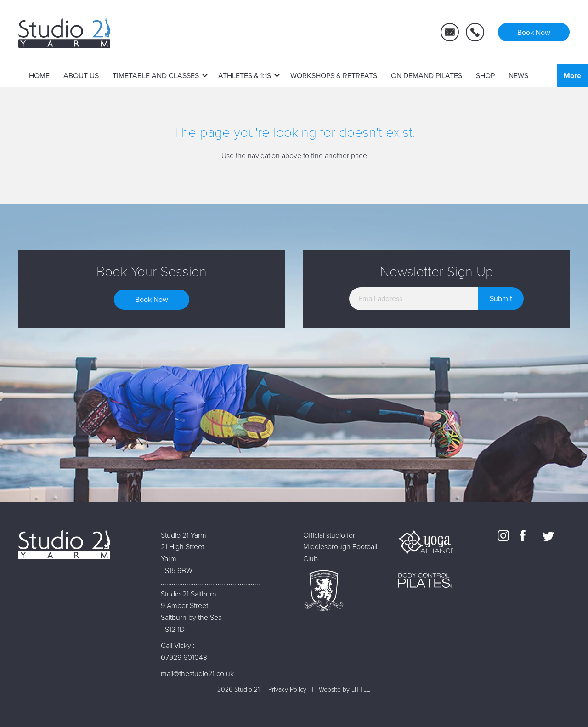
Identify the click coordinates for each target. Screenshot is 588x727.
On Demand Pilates (427, 76)
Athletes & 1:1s (245, 76)
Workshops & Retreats (334, 76)
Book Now (152, 300)
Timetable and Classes (156, 76)
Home (39, 76)
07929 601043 (184, 658)
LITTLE (361, 690)
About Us (81, 76)
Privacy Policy (287, 690)
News (518, 76)
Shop (485, 76)
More (572, 76)
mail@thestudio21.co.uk (197, 674)
